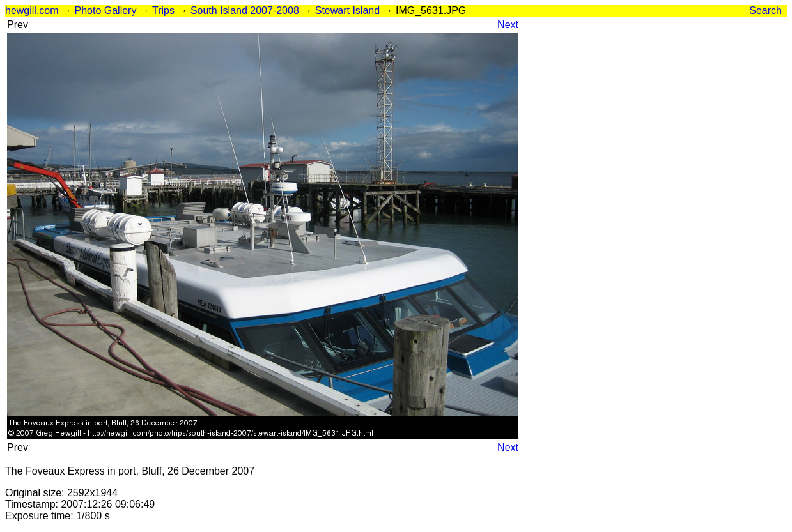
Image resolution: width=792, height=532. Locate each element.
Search (765, 11)
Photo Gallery (105, 11)
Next (508, 25)
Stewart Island (347, 11)
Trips (163, 11)
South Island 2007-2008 (245, 11)
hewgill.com (32, 11)
